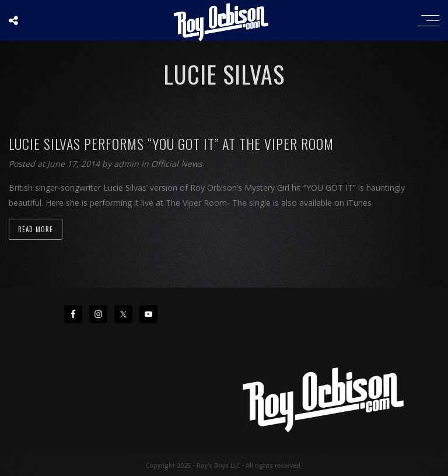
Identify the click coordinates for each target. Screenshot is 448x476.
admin (127, 164)
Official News (177, 164)
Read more (36, 229)
